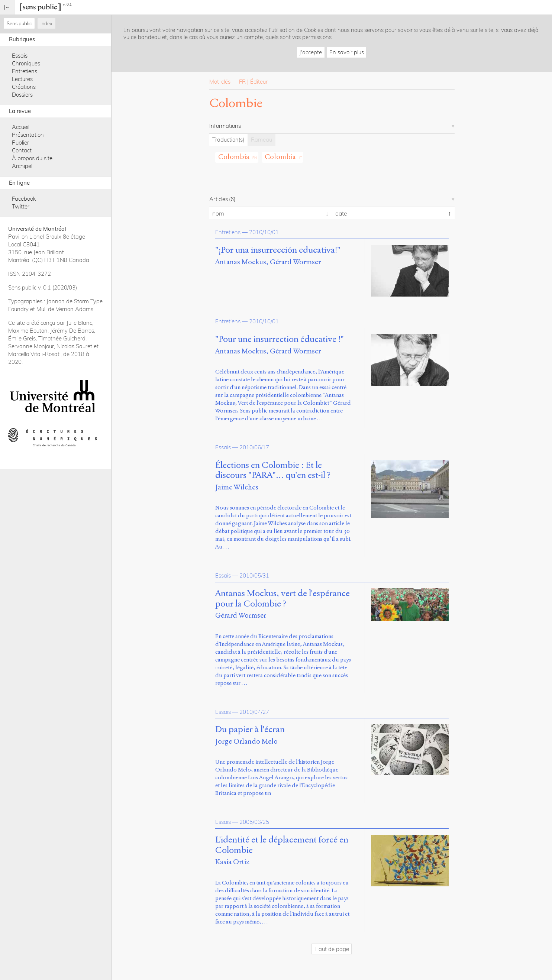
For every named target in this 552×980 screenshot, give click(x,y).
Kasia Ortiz (232, 862)
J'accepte (311, 52)
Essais (20, 56)
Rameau (262, 140)
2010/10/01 (264, 232)
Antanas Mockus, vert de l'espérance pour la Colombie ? (283, 599)
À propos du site (32, 158)
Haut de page (332, 949)
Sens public (19, 23)
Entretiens (25, 71)
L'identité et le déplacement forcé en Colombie (282, 845)
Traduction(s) (228, 140)
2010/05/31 (254, 575)
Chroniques (26, 63)
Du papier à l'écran (250, 730)
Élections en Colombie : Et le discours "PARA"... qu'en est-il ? (273, 470)
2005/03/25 (254, 822)
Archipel (22, 166)
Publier (20, 143)
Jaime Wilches (237, 487)
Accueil (21, 127)
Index (46, 23)
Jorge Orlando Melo (246, 741)
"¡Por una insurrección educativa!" (278, 250)
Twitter (21, 206)
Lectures (22, 79)
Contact (22, 150)
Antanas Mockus (241, 262)
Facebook (24, 199)
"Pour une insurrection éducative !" (280, 339)
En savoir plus (347, 52)
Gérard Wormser (295, 262)
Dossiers (22, 95)
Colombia (234, 157)
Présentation (28, 135)
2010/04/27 (254, 712)
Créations (24, 87)
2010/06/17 (254, 447)
